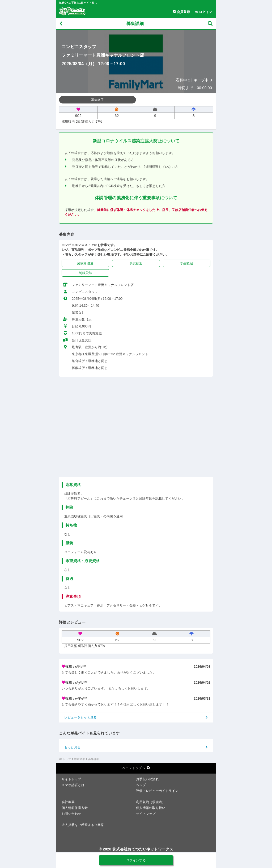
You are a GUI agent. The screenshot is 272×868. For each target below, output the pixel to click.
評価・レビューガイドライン (157, 791)
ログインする (136, 860)
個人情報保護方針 (75, 808)
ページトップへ (136, 768)
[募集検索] (210, 24)
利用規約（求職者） (151, 802)
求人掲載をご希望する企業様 (83, 825)
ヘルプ (141, 785)
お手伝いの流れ (147, 779)
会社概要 (68, 802)
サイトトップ (71, 779)
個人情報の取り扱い (151, 808)
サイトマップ (146, 814)
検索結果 (80, 759)
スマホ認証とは (73, 785)
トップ (67, 759)
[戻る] (61, 24)
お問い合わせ (71, 814)
